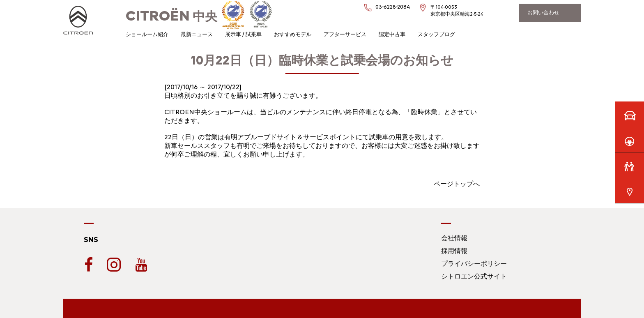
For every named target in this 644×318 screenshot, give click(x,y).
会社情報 (454, 238)
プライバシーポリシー (474, 264)
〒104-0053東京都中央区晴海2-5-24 (457, 10)
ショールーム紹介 (147, 34)
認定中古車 (392, 34)
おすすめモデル (293, 34)
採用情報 (454, 251)
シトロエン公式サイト (474, 276)
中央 (171, 16)
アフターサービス (345, 34)
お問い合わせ (543, 13)
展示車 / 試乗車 (243, 34)
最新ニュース (197, 34)
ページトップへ (457, 184)
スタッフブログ (436, 34)
